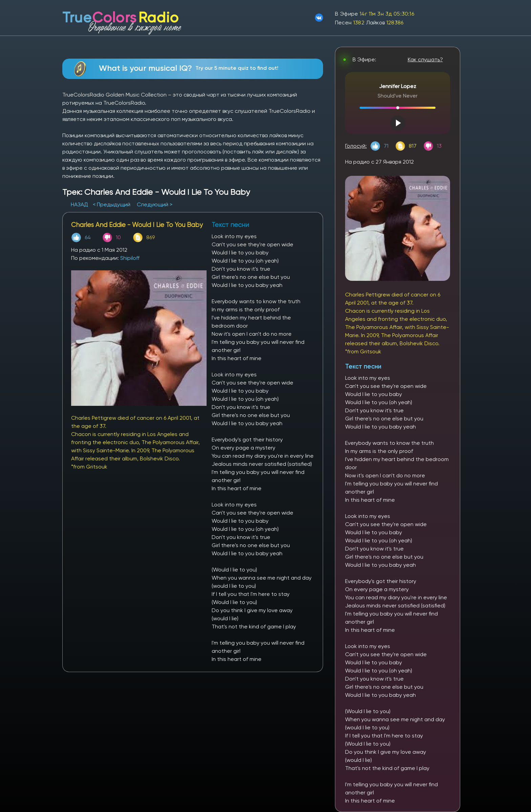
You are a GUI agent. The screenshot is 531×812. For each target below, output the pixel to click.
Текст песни (363, 366)
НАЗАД (80, 204)
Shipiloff (130, 258)
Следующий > (155, 204)
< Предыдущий (112, 204)
